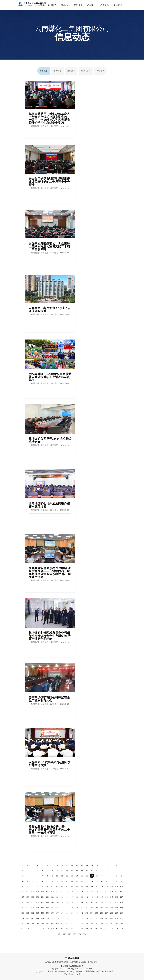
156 (62, 902)
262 (67, 929)
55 (82, 876)
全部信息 (43, 71)
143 (102, 897)
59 (102, 876)
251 (116, 924)
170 (28, 908)
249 (107, 924)
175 (52, 908)
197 (57, 913)
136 (67, 897)
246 (92, 924)
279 (84, 934)
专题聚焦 (101, 71)
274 (60, 934)
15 (92, 865)
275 (65, 934)
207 (107, 913)
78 (92, 881)
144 (107, 897)
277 (74, 934)
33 (77, 871)
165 (107, 902)
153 (47, 902)
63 (121, 876)
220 (67, 918)
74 (72, 881)
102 (107, 886)
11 (72, 865)
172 (37, 908)
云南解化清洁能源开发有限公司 (84, 962)
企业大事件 (86, 71)
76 (82, 881)
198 (62, 913)
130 (37, 897)
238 (52, 924)
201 (77, 913)
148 (23, 902)
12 (77, 865)
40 (112, 871)
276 (70, 934)
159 (77, 902)
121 (97, 892)
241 (67, 924)
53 (72, 876)
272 (116, 929)
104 (116, 886)
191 (28, 913)
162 (92, 902)
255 (33, 929)
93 (62, 886)
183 (92, 908)
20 (116, 865)
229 (112, 918)
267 (92, 929)
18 (107, 865)
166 (112, 902)
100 (97, 886)
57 (92, 876)
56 (87, 876)
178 (67, 908)
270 (107, 929)
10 (67, 865)
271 (112, 929)
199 (67, 913)
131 (42, 897)
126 (121, 892)
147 (121, 897)
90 (47, 886)
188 (116, 908)
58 (97, 876)
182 (87, 908)
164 (102, 902)
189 (121, 908)
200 (72, 913)
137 (72, 897)
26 (42, 871)
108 (33, 892)
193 (37, 913)
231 (121, 918)
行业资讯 (71, 71)
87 (33, 886)
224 (87, 918)
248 (102, 924)
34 (82, 871)
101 (102, 886)
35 (87, 871)
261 (62, 929)
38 (102, 871)
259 (52, 929)
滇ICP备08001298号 (72, 974)
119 (87, 892)
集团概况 (53, 3)
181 (82, 908)
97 (82, 886)
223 (82, 918)
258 (47, 929)
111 (47, 892)
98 (87, 886)
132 (47, 897)
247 (97, 924)
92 (57, 886)
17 (102, 865)
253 (23, 929)
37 (97, 871)
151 (37, 902)
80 (102, 881)
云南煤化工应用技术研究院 (56, 962)
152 (42, 902)
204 (92, 913)
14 (87, 865)
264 (77, 929)
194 (42, 913)
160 (82, 902)
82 (112, 881)
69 (47, 881)
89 (42, 886)
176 (57, 908)
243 (77, 924)
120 (92, 892)
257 (42, 929)
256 (37, 929)
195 (47, 913)
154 (52, 902)
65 (28, 881)
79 (97, 881)
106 (23, 892)
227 (102, 918)
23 (28, 871)
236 (42, 924)
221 (72, 918)
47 (42, 876)
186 (107, 908)
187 (112, 908)
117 (77, 892)
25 (37, 871)
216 (47, 918)
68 (42, 881)
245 (87, 924)
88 (37, 886)
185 (102, 908)
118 (82, 892)
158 (72, 902)
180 (77, 908)
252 (121, 924)
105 (121, 886)
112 (52, 892)
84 (121, 881)
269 (102, 929)
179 (72, 908)
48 (47, 876)
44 (28, 876)
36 (92, 871)
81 (107, 881)
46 (37, 876)
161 (87, 902)
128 (28, 897)
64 (23, 881)
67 (37, 881)
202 (82, 913)
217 (52, 918)
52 (67, 876)
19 (112, 865)
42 (121, 871)
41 (116, 871)
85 (23, 886)
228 (107, 918)
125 (116, 892)
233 (28, 924)
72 (62, 881)
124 (112, 892)
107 (28, 892)
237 (47, 924)
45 (33, 876)
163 (97, 902)
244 (82, 924)
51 (62, 876)
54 (77, 876)
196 (52, 913)
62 (116, 876)
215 (42, 918)
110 (42, 892)
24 (33, 871)
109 (37, 892)
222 (77, 918)
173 (42, 908)
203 (87, 913)
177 (62, 908)
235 (37, 924)
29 (57, 871)
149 (28, 902)
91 (52, 886)
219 (62, 918)
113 (57, 892)
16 (97, 865)
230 (116, 918)
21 (121, 865)
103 (112, 886)
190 (23, 913)
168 (121, 902)
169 (23, 908)
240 (62, 924)
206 (102, 913)
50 (57, 876)
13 (82, 865)
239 (57, 924)
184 (97, 908)
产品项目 (92, 3)
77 (87, 881)
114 (62, 892)
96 (77, 886)
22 (23, 871)
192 (33, 913)
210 (121, 913)
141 (92, 897)
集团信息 (57, 71)
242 (72, 924)
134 (57, 897)
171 (33, 908)
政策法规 (105, 3)
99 (92, 886)
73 (67, 881)
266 (87, 929)
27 (47, 871)
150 (33, 902)
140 (87, 897)
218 (57, 918)
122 (102, 892)
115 (67, 892)
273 (121, 929)
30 (62, 871)
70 (52, 881)
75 (77, 881)
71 (57, 881)
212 (28, 918)
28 (52, 871)
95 (72, 886)
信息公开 (79, 3)
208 (112, 913)
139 (82, 897)
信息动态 (66, 3)
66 (33, 881)
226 (97, 918)
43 (23, 876)
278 (79, 934)
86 (28, 886)
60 (107, 876)
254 (28, 929)
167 (116, 902)
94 (67, 886)
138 (77, 897)
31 (67, 871)
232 (23, 924)
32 (72, 871)
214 (37, 918)
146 (116, 897)
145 (112, 897)
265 (82, 929)
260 (57, 929)
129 (33, 897)
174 (47, 908)
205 (97, 913)
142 (97, 897)
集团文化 (119, 3)
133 (52, 897)
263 (72, 929)
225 (92, 918)
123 (107, 892)
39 (107, 871)
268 (97, 929)
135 (62, 897)
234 (33, 924)
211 (23, 918)
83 (116, 881)
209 (116, 913)
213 (33, 918)
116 (72, 892)
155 (57, 902)
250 (112, 924)
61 (112, 876)
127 (23, 897)
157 (67, 902)
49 (52, 876)
